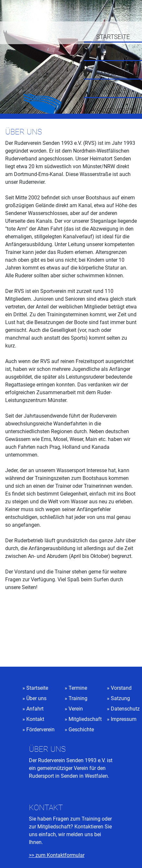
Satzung (120, 698)
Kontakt (113, 93)
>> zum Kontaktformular (57, 855)
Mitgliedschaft (85, 719)
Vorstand (121, 688)
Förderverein (113, 111)
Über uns (113, 56)
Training (78, 698)
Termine (78, 688)
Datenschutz (125, 709)
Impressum (124, 719)
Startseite (113, 37)
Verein (76, 709)
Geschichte (81, 730)
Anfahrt (113, 74)
